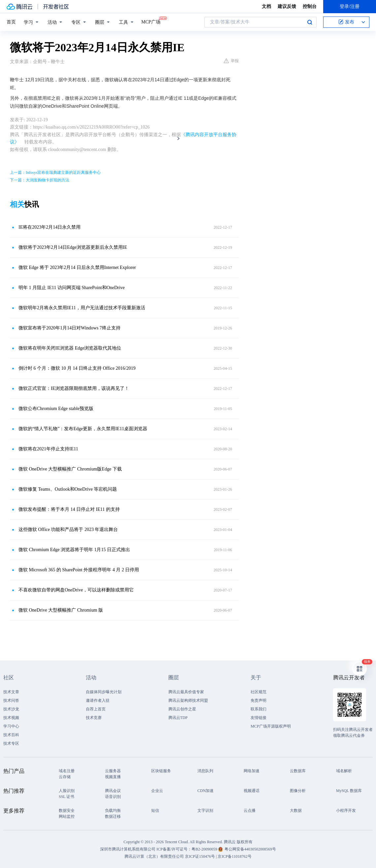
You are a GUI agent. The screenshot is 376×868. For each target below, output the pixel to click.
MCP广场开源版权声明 (271, 726)
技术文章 (11, 692)
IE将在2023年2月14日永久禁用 (50, 227)
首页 (11, 22)
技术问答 (11, 700)
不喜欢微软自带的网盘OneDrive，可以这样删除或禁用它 (76, 590)
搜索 (310, 22)
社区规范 (258, 692)
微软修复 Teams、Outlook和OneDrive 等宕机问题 (68, 489)
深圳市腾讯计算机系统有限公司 (128, 849)
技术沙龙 (11, 709)
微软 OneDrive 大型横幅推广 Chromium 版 (61, 610)
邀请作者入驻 (98, 700)
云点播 (250, 811)
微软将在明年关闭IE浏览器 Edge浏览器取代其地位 (70, 348)
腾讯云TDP (178, 718)
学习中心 (11, 726)
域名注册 (67, 771)
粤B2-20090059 (205, 849)
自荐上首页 (96, 709)
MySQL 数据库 (349, 791)
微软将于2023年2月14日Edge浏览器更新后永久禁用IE (73, 247)
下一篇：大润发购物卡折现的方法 (40, 180)
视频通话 (252, 791)
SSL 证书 (67, 797)
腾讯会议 (113, 791)
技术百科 (11, 735)
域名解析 (344, 771)
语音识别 (113, 797)
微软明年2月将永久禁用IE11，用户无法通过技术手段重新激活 (82, 308)
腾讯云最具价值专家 (186, 692)
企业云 (157, 791)
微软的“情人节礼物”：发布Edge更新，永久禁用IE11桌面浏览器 (83, 429)
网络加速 (252, 771)
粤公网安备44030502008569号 (250, 849)
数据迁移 (113, 816)
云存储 (65, 777)
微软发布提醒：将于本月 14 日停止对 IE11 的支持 (69, 509)
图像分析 (298, 791)
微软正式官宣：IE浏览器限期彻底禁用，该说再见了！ (74, 388)
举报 (231, 61)
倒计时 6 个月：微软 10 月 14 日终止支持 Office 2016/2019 (77, 368)
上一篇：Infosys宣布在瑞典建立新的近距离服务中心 (55, 172)
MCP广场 (151, 21)
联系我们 (258, 709)
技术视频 (11, 718)
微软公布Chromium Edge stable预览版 (56, 409)
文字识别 (205, 811)
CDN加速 (205, 791)
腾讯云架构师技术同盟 (188, 700)
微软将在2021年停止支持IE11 (48, 449)
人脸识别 (67, 791)
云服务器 (113, 771)
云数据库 (298, 771)
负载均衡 (113, 811)
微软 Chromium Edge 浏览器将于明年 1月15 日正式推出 (74, 550)
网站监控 (67, 816)
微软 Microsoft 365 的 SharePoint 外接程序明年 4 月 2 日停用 (79, 570)
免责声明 (258, 700)
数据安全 (67, 811)
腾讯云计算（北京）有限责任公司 (154, 856)
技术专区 (11, 743)
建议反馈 (287, 6)
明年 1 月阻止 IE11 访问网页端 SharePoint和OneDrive (72, 288)
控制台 (310, 6)
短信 (155, 811)
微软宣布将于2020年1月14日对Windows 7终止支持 (69, 328)
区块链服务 (161, 771)
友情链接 (258, 718)
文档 (266, 6)
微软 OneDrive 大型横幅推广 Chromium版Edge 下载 (70, 469)
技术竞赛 (94, 718)
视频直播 (113, 777)
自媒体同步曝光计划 (104, 692)
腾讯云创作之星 (182, 709)
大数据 (296, 811)
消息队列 (205, 771)
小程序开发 (346, 811)
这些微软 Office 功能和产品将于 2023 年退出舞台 (68, 529)
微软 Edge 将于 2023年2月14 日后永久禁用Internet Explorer (77, 267)
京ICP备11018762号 (234, 856)
